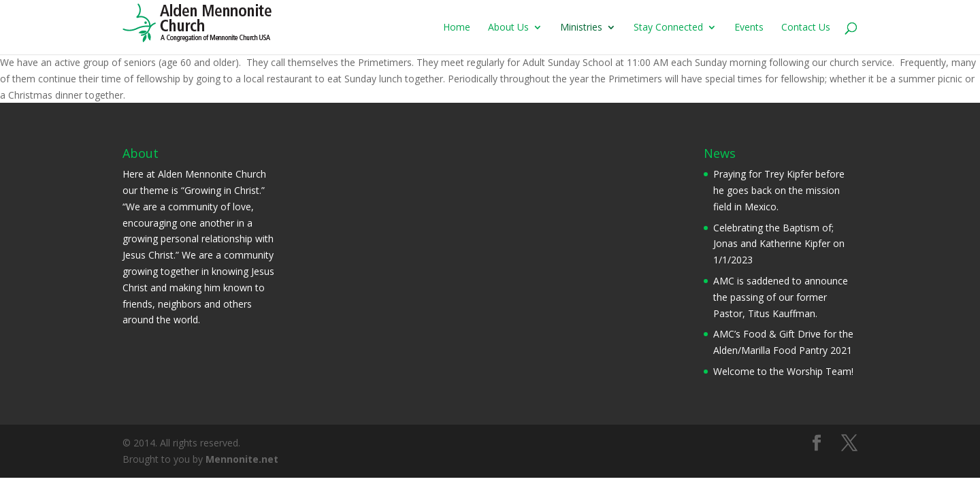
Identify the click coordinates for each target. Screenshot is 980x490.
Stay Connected (668, 28)
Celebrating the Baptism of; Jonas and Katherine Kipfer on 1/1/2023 (779, 244)
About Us (508, 28)
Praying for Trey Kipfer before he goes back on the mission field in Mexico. (779, 190)
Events (749, 28)
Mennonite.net (242, 459)
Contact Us (806, 28)
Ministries (581, 28)
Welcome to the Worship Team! (783, 371)
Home (457, 28)
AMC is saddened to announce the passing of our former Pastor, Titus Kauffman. (781, 297)
